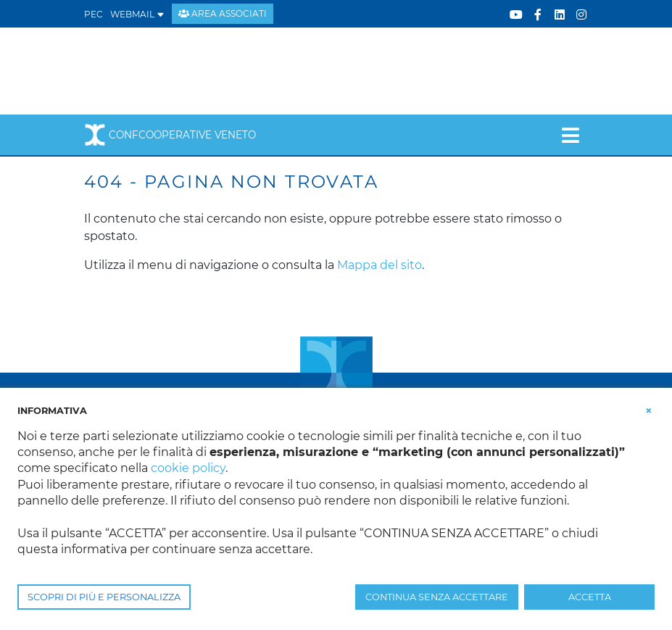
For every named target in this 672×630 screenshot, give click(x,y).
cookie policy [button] (188, 468)
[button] (649, 410)
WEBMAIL (137, 14)
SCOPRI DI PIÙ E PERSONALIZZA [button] (104, 597)
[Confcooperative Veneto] (201, 70)
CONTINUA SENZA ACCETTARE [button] (437, 597)
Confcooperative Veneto (170, 135)
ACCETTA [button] (590, 597)
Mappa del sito (379, 265)
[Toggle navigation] (570, 135)
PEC (94, 14)
